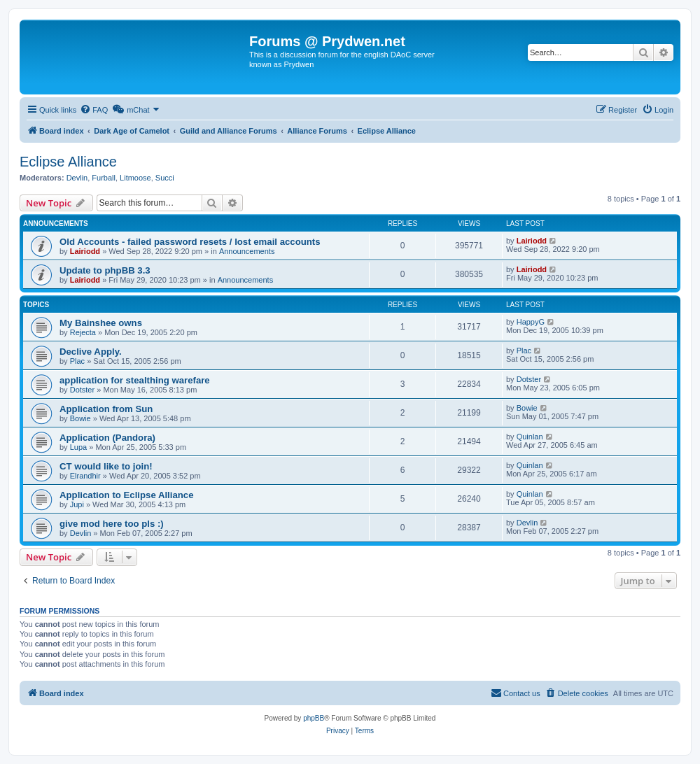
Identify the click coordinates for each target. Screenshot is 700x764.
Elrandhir (85, 476)
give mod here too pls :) (112, 524)
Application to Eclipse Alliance (127, 495)
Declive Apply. (91, 352)
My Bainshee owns (101, 323)
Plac (77, 361)
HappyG (531, 322)
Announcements (247, 251)
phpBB (314, 718)
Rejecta (83, 332)
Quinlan (530, 437)
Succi (165, 178)
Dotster (82, 390)
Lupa (78, 447)
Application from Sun (106, 409)
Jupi (77, 504)
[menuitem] (94, 110)
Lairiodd (85, 251)
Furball (104, 178)
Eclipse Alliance (68, 162)
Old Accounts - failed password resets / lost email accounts (190, 242)
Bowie (80, 418)
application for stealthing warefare (135, 380)
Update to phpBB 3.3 (105, 270)
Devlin (77, 178)
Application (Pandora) (107, 438)
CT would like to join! (106, 466)
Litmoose (135, 178)
